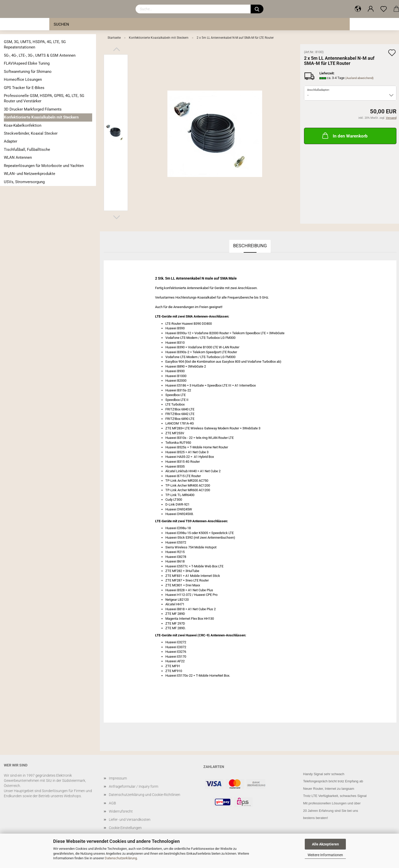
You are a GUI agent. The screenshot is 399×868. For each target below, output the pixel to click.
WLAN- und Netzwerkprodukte (30, 174)
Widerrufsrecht (121, 811)
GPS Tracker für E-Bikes (24, 88)
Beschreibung (250, 246)
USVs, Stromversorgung (24, 182)
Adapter (11, 141)
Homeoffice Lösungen (23, 80)
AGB (112, 803)
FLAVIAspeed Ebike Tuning (27, 63)
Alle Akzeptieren (325, 844)
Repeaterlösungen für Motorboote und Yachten (44, 166)
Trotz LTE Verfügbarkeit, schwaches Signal (335, 796)
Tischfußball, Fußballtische (27, 150)
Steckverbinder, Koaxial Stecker (31, 133)
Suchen (61, 24)
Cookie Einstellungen (125, 828)
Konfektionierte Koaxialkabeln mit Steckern (41, 117)
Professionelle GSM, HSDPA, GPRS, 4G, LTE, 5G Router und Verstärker (44, 98)
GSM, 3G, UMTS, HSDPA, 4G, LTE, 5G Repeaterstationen (35, 45)
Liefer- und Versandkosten (130, 820)
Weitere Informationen (325, 855)
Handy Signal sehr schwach (324, 774)
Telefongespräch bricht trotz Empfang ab (333, 781)
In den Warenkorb (344, 135)
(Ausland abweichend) (359, 78)
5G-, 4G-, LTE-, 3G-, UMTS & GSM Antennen (40, 55)
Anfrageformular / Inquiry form (134, 786)
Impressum (118, 778)
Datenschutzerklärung (121, 858)
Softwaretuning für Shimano (28, 72)
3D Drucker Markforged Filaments (33, 109)
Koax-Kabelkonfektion (23, 125)
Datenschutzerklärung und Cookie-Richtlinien (145, 795)
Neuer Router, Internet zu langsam (329, 789)
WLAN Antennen (18, 157)
